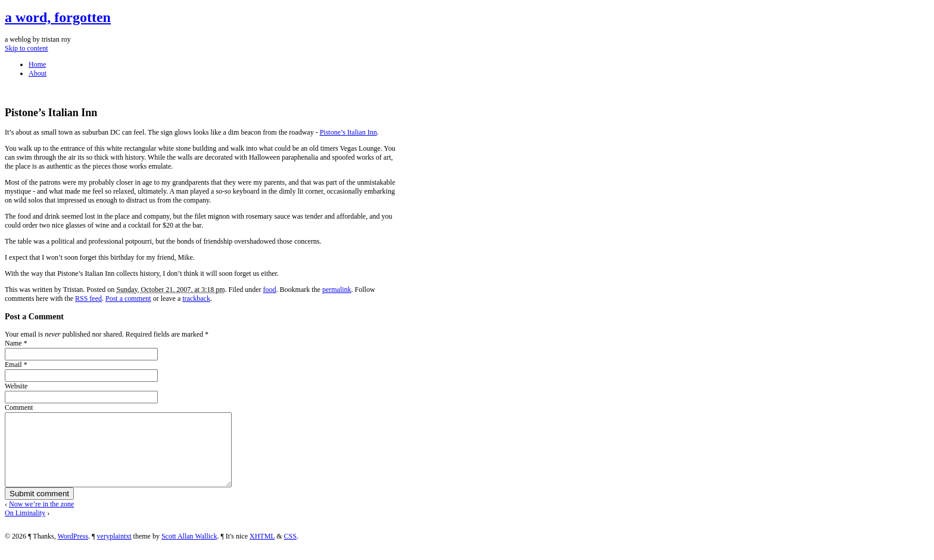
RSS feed (88, 298)
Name (13, 343)
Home (37, 64)
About (38, 73)
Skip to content (27, 48)
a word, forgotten (58, 17)
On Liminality (25, 527)
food (270, 290)
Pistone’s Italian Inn (348, 132)
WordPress (73, 550)
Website (16, 386)
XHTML (262, 550)
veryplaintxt (114, 550)
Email (13, 365)
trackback (196, 298)
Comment (19, 407)
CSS (290, 550)
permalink (337, 290)
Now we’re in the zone (41, 518)
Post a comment (128, 298)
